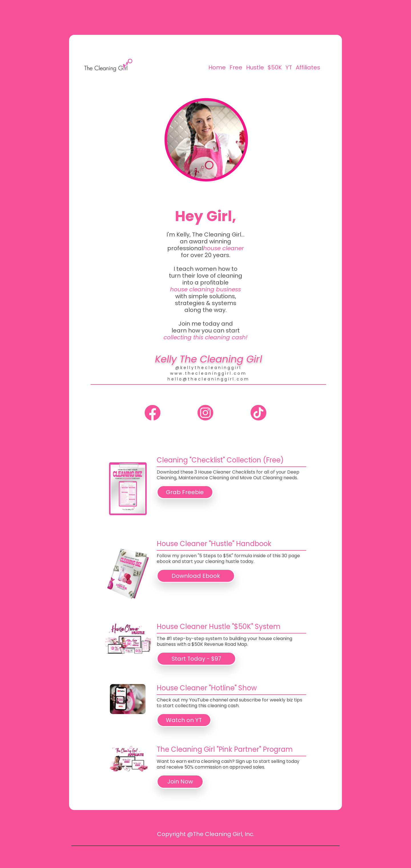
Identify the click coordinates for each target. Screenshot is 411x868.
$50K (275, 67)
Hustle (255, 67)
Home (217, 67)
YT (289, 67)
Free (236, 67)
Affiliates (308, 67)
